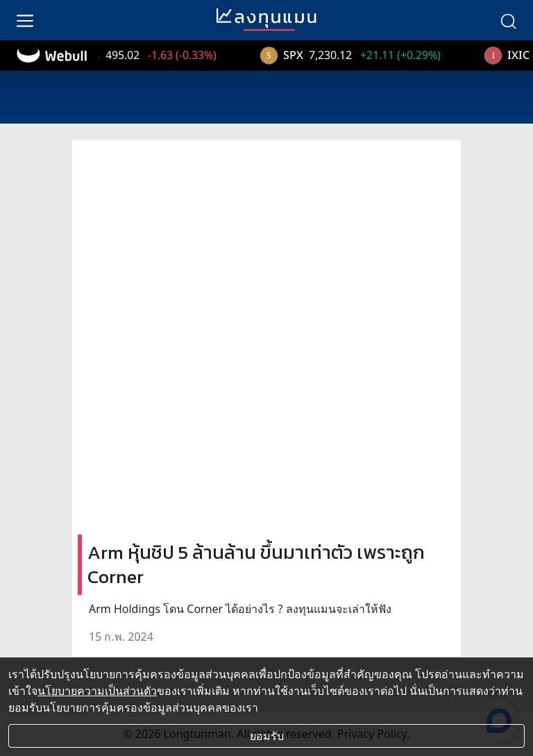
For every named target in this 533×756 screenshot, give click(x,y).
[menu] (25, 20)
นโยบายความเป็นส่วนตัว (97, 691)
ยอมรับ (267, 736)
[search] (508, 20)
